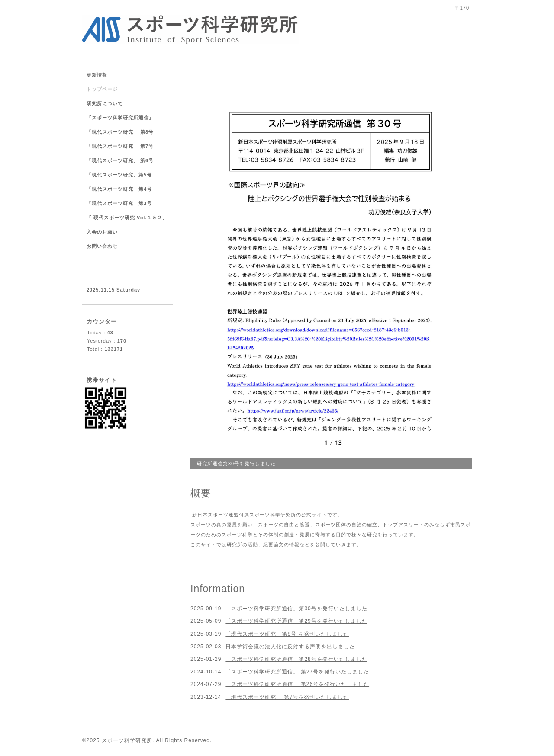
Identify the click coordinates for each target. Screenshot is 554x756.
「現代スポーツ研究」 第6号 (120, 160)
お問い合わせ (102, 246)
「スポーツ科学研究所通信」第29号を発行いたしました (296, 621)
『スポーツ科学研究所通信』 (120, 118)
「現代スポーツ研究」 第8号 (120, 132)
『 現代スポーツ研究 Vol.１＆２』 (127, 218)
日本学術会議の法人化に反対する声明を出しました (290, 647)
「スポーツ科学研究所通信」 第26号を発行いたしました (297, 684)
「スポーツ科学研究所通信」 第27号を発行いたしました (297, 672)
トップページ (102, 89)
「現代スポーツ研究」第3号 (119, 203)
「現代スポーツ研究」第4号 (119, 189)
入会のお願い (102, 232)
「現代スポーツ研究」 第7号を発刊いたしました (287, 697)
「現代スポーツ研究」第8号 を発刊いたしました (287, 634)
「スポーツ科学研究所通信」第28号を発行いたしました (296, 659)
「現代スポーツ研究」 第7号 (123, 146)
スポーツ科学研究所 (127, 740)
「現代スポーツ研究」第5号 (119, 175)
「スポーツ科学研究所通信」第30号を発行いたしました (296, 609)
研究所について (105, 103)
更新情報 (97, 75)
